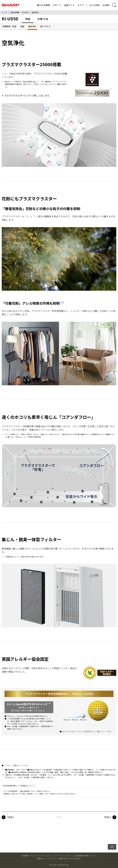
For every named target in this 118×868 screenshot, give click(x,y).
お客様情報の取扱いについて (86, 856)
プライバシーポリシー (64, 856)
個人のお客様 (43, 5)
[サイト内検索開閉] (114, 5)
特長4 (107, 817)
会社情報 (106, 5)
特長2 (11, 817)
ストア (81, 5)
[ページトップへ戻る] (112, 847)
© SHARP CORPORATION (59, 865)
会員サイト (69, 5)
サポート (57, 5)
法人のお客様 (94, 5)
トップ (4, 12)
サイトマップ (35, 856)
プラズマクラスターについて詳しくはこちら (27, 95)
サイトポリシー (48, 856)
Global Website (74, 858)
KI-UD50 (25, 12)
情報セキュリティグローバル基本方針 (52, 858)
